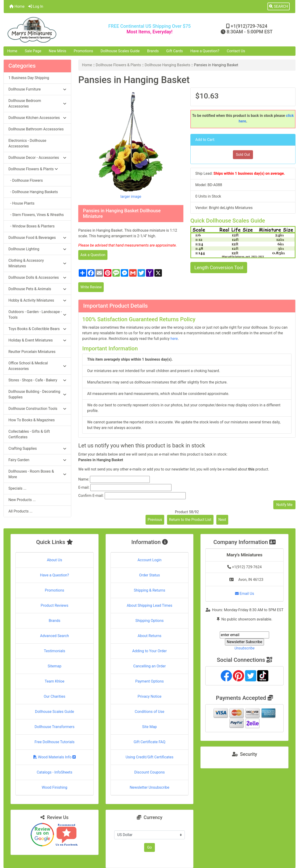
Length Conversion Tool (219, 268)
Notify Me (284, 505)
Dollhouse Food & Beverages (37, 238)
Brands (153, 51)
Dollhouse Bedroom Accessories (37, 103)
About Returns (149, 636)
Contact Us (236, 51)
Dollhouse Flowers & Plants (118, 65)
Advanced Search (55, 636)
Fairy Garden (37, 460)
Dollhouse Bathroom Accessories (36, 129)
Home (17, 6)
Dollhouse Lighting (37, 249)
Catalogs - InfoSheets (54, 772)
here (174, 339)
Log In (36, 6)
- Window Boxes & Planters (32, 226)
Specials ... (17, 488)
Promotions (84, 51)
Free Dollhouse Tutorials (55, 742)
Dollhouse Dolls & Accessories (37, 277)
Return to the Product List (190, 520)
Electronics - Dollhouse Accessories (27, 143)
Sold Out (243, 155)
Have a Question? (205, 51)
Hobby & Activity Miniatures (37, 300)
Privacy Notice (149, 696)
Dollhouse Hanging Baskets (167, 65)
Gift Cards (175, 51)
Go (149, 847)
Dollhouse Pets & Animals (37, 289)
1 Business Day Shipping (29, 78)
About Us (55, 560)
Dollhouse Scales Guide (120, 51)
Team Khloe (54, 681)
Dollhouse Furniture (37, 89)
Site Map (150, 727)
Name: (84, 479)
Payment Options (149, 681)
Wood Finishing (55, 787)
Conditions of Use (149, 712)
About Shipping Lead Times (149, 605)
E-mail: (84, 487)
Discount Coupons (150, 772)
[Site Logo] (52, 30)
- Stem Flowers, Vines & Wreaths (36, 215)
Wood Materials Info (55, 757)
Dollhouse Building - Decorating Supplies (37, 394)
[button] (279, 7)
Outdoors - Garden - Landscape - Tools (37, 315)
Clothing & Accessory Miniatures (37, 263)
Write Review (91, 287)
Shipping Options (149, 621)
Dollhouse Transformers (55, 727)
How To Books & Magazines (32, 420)
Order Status (150, 575)
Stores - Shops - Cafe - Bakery (37, 380)
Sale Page (33, 51)
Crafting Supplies (37, 448)
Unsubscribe (245, 648)
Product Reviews (55, 605)
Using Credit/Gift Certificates (150, 757)
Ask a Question (93, 255)
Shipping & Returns (150, 590)
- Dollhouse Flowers (26, 180)
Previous (155, 520)
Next (222, 520)
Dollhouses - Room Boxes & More (37, 474)
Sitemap (55, 666)
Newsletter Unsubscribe (149, 787)
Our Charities (54, 696)
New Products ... (22, 500)
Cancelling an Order (149, 666)
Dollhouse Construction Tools (37, 409)
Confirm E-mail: (91, 496)
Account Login (150, 560)
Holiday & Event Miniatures (37, 340)
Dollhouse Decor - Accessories (37, 158)
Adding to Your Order (149, 651)
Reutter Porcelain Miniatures (32, 352)
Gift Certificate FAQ (149, 742)
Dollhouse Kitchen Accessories (37, 118)
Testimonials (55, 651)
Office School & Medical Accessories (37, 366)
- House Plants (21, 203)
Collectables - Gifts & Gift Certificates (29, 434)
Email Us (245, 594)
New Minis (58, 51)
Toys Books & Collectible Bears (37, 329)
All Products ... (20, 511)
